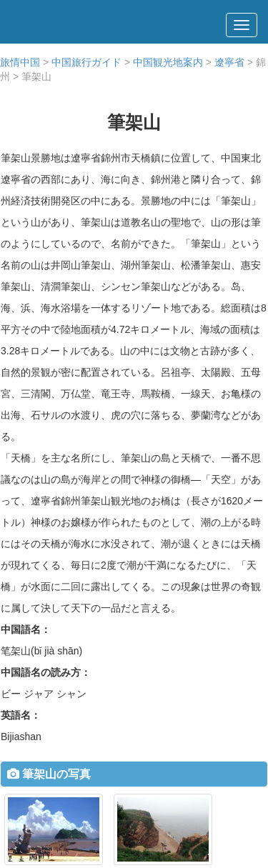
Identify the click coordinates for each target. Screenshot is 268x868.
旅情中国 (20, 62)
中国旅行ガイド (86, 62)
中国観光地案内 (168, 62)
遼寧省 (229, 62)
